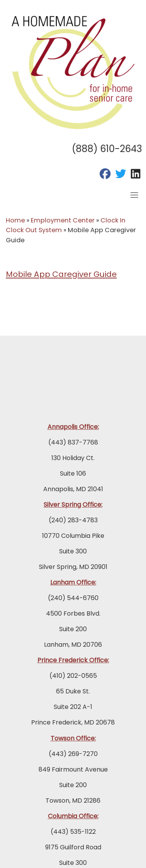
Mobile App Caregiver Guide (61, 274)
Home (15, 220)
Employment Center (63, 220)
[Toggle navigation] (134, 195)
